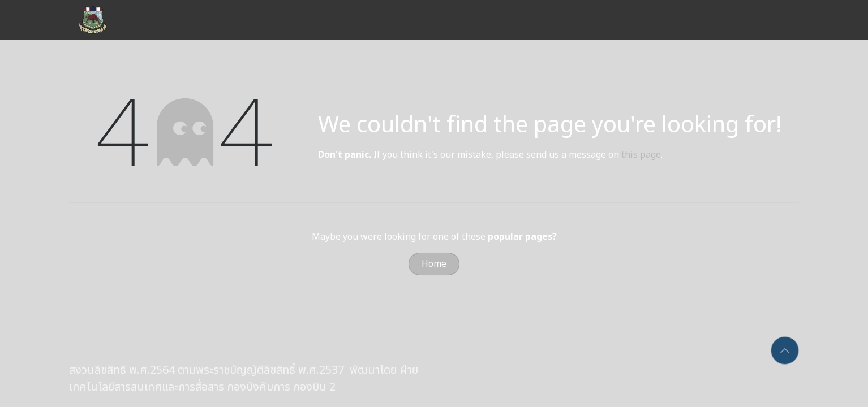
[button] (785, 350)
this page (641, 155)
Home (434, 264)
